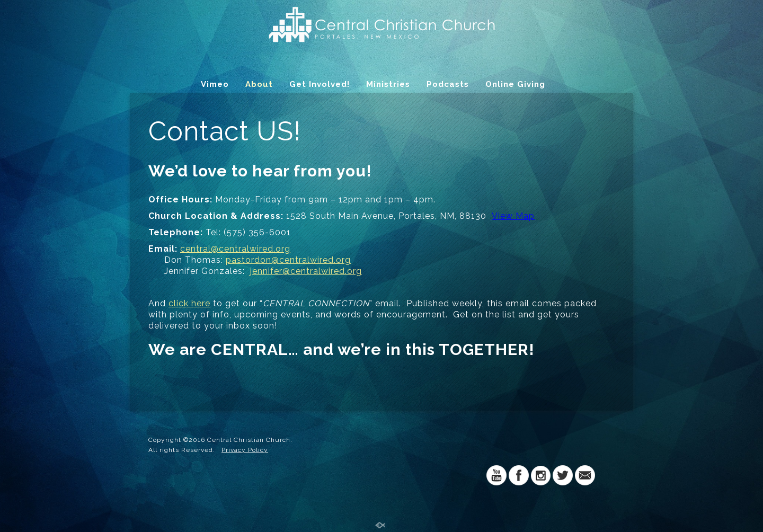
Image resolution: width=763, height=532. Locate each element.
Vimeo (215, 84)
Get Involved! (320, 84)
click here (189, 303)
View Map (513, 216)
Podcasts (448, 84)
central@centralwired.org (235, 249)
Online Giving (515, 84)
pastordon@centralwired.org (288, 260)
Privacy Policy (245, 450)
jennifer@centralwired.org (306, 271)
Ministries (388, 84)
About (259, 84)
